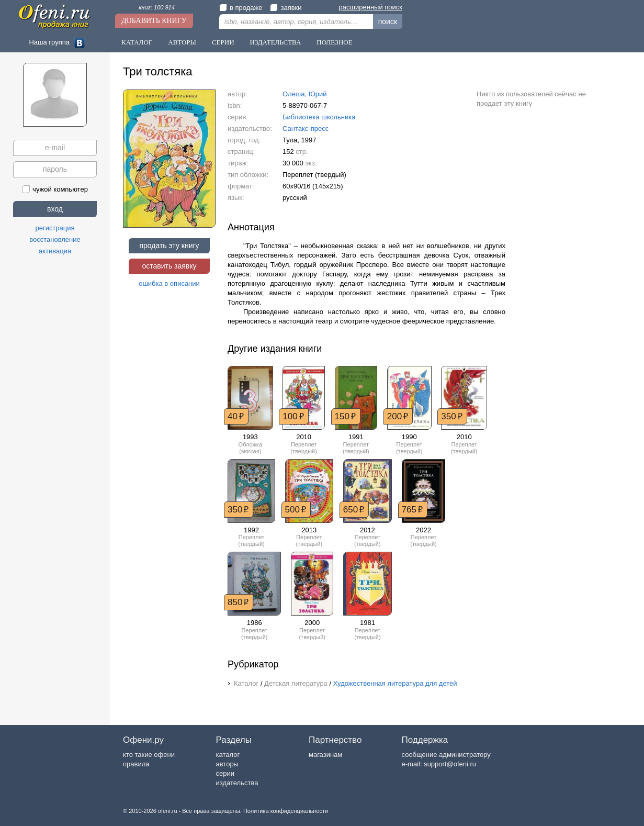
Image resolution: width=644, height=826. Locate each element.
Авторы (182, 42)
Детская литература (296, 683)
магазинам (325, 755)
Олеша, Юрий (305, 94)
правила (136, 764)
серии (225, 773)
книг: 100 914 (157, 7)
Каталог (137, 42)
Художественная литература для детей (395, 683)
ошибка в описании (169, 283)
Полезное (334, 42)
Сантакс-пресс (306, 129)
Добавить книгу (154, 21)
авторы (227, 764)
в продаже (241, 8)
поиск (388, 21)
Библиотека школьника (319, 117)
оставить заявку (169, 266)
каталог (228, 755)
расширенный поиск (371, 7)
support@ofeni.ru (450, 764)
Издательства (276, 42)
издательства (237, 783)
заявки (286, 8)
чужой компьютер (55, 189)
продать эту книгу (169, 245)
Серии (223, 42)
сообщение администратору (446, 755)
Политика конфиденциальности (286, 811)
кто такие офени (149, 755)
